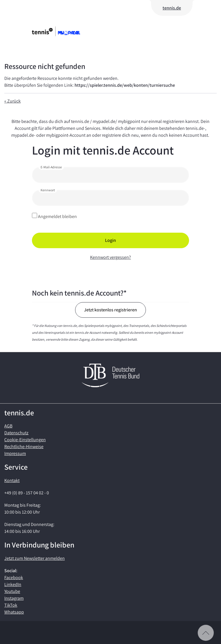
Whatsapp (14, 612)
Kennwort (48, 190)
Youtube (12, 591)
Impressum (15, 453)
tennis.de (172, 8)
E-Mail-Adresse (51, 167)
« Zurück (13, 101)
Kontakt (12, 480)
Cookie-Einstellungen (25, 440)
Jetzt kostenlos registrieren (110, 310)
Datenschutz (16, 433)
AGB (8, 426)
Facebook (14, 578)
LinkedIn (13, 584)
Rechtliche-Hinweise (24, 447)
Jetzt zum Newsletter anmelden (35, 558)
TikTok (11, 605)
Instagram (14, 598)
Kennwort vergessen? (110, 257)
